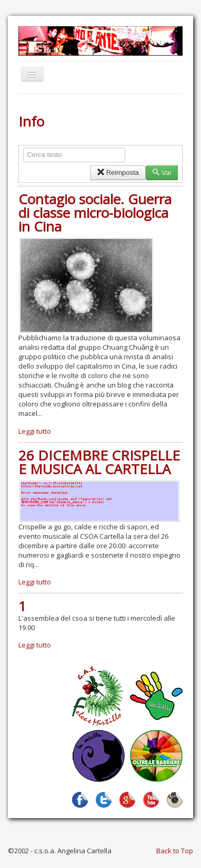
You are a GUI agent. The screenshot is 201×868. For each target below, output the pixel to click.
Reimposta (118, 172)
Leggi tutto (35, 431)
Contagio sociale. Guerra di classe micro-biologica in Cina (95, 213)
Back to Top (175, 851)
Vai (162, 172)
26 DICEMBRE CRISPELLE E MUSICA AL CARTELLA (99, 462)
